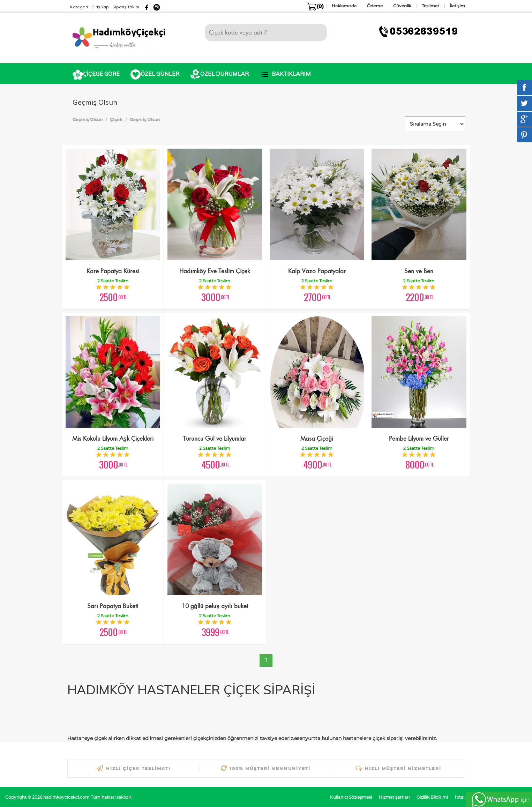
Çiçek (116, 119)
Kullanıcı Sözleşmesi (351, 797)
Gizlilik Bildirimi (432, 797)
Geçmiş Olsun (88, 119)
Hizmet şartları (394, 797)
